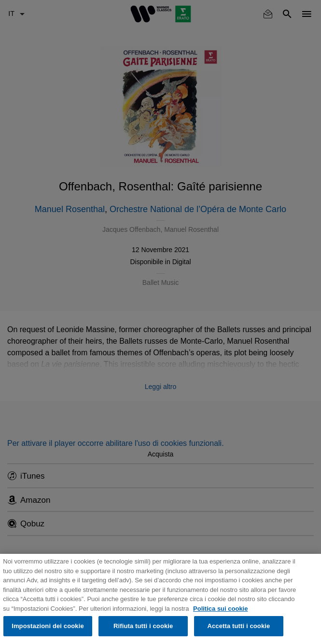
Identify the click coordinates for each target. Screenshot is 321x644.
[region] (160, 599)
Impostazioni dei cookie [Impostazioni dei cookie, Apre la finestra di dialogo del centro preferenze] (48, 626)
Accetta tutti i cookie (238, 626)
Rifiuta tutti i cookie (143, 626)
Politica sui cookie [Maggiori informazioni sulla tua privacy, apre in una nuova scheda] (220, 609)
